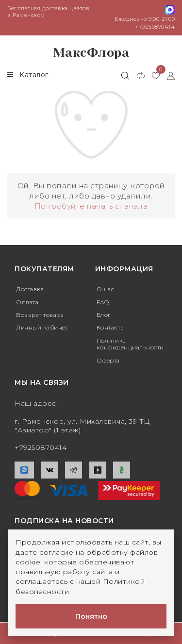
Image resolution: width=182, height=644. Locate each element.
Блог (104, 315)
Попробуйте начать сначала (91, 206)
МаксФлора (91, 53)
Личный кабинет (42, 327)
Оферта (108, 360)
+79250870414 (155, 27)
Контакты (111, 327)
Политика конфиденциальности (130, 344)
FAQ (103, 302)
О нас (106, 289)
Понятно (91, 616)
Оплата (27, 302)
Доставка (30, 289)
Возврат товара (40, 315)
